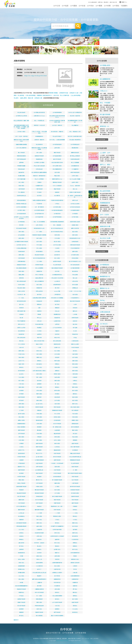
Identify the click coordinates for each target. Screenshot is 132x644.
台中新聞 (107, 6)
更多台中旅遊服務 (102, 344)
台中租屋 (65, 6)
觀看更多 (16, 620)
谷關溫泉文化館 (74, 93)
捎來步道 (56, 95)
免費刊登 (100, 2)
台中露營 (74, 6)
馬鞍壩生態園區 (53, 93)
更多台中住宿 (102, 146)
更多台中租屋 (102, 185)
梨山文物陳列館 (64, 95)
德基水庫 (30, 98)
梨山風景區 (21, 95)
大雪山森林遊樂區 (30, 95)
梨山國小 (16, 98)
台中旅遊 (82, 6)
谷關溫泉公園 (38, 98)
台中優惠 (99, 6)
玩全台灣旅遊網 (92, 2)
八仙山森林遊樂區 (75, 95)
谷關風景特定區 (64, 93)
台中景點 (116, 6)
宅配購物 (124, 6)
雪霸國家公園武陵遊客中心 (45, 95)
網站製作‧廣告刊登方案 (110, 2)
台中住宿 (57, 6)
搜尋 (78, 26)
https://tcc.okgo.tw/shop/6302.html (36, 76)
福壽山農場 (23, 98)
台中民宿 (10, 4)
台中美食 (90, 6)
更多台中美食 (102, 258)
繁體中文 (123, 2)
